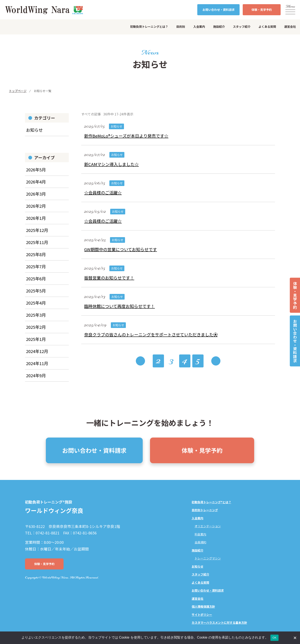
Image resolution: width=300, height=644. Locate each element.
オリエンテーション (208, 526)
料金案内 (200, 534)
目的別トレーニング (205, 510)
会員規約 (200, 542)
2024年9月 (36, 379)
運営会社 (290, 27)
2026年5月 (36, 173)
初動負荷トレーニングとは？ (149, 27)
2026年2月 (36, 209)
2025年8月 (36, 257)
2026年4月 (36, 185)
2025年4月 (36, 306)
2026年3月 (36, 197)
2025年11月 (37, 245)
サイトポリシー (202, 615)
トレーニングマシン (208, 558)
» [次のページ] (216, 364)
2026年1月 (36, 221)
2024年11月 (37, 366)
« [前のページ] (140, 364)
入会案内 (199, 27)
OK (274, 638)
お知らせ (34, 133)
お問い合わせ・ (219, 10)
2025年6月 (36, 282)
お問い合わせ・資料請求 (295, 341)
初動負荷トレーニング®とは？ (211, 502)
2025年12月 (37, 233)
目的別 (181, 27)
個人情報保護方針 (203, 606)
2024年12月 (37, 354)
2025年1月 (36, 342)
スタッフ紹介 (242, 27)
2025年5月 (36, 294)
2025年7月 (36, 270)
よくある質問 (267, 27)
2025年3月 (36, 318)
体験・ (262, 10)
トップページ (18, 91)
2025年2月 (36, 330)
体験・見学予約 (295, 295)
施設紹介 (219, 27)
